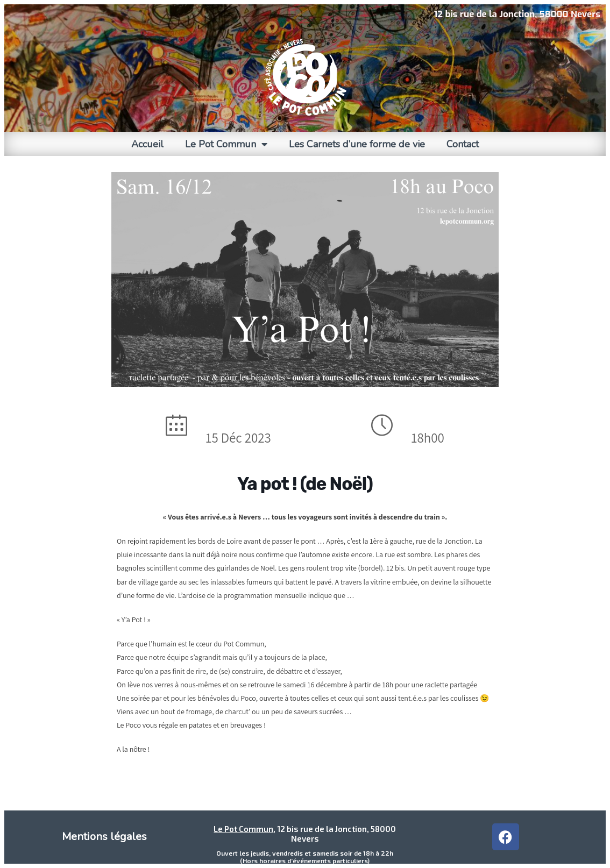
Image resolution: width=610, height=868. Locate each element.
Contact (463, 144)
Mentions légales (104, 837)
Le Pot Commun (226, 144)
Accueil (147, 144)
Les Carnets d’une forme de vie (357, 144)
